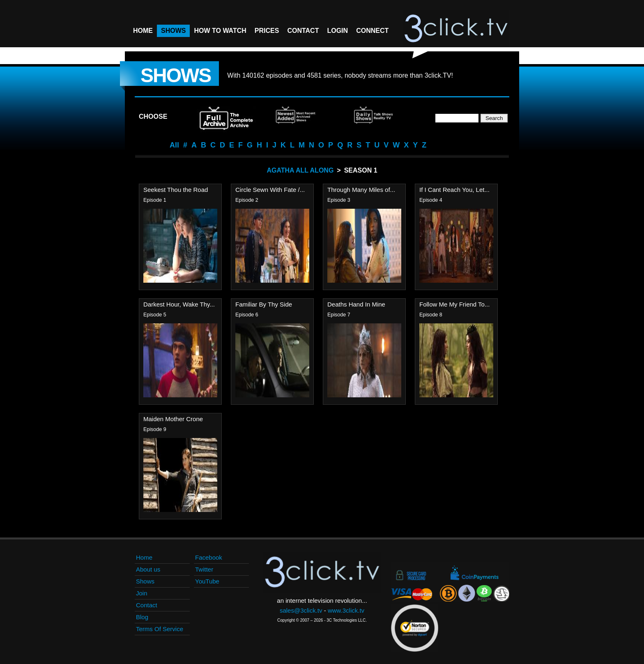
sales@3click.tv (301, 610)
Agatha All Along (300, 170)
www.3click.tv (346, 610)
